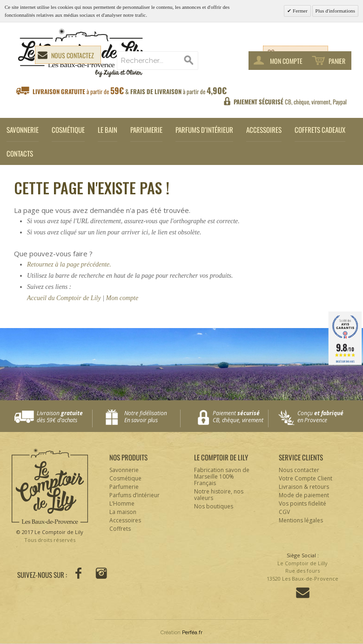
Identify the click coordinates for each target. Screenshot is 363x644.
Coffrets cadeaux (320, 130)
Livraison (64, 417)
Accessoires (264, 130)
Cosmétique (68, 130)
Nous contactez (73, 55)
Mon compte (122, 298)
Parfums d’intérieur (204, 130)
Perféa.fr (192, 633)
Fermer (299, 11)
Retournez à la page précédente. (69, 264)
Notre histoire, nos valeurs (219, 495)
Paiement (240, 417)
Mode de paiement (304, 495)
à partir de (130, 91)
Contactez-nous (303, 593)
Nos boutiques (214, 506)
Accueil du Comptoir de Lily (64, 298)
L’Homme (122, 504)
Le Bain (108, 130)
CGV (284, 512)
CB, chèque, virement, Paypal (290, 102)
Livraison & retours (304, 487)
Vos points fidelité (302, 504)
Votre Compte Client (306, 478)
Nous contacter (299, 470)
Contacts (20, 153)
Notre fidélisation (150, 417)
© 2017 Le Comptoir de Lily (50, 536)
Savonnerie (23, 130)
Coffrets (120, 529)
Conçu (325, 417)
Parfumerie (146, 130)
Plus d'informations (335, 11)
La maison (123, 512)
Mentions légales (301, 520)
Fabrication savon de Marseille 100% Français (222, 476)
